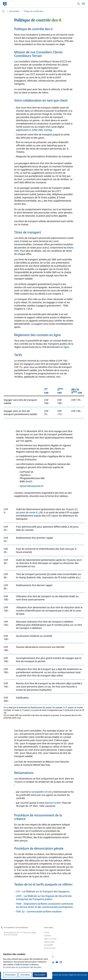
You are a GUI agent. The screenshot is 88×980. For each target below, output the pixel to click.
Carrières (47, 936)
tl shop (47, 932)
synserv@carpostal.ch (32, 486)
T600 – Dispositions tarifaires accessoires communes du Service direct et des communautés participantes (45, 905)
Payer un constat (50, 939)
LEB (41, 512)
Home (3, 11)
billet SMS (38, 130)
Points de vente (50, 948)
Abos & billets (14, 11)
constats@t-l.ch (39, 792)
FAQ (45, 954)
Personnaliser (10, 975)
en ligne (65, 347)
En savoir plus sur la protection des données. (22, 967)
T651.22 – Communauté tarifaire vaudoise (39, 911)
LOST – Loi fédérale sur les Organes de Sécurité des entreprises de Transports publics (44, 898)
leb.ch (46, 951)
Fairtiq (48, 130)
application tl (24, 130)
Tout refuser (25, 975)
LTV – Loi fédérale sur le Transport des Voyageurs (43, 891)
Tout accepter (40, 975)
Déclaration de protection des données (54, 975)
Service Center (53, 803)
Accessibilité (48, 945)
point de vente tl (28, 512)
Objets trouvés (49, 942)
